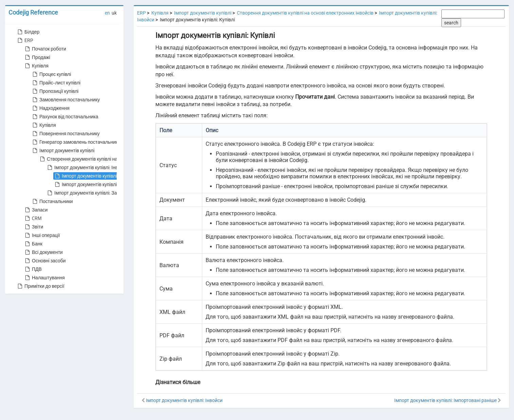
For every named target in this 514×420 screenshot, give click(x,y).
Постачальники (52, 201)
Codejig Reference (33, 12)
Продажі (37, 57)
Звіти (33, 227)
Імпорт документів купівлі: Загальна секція (96, 193)
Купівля (36, 66)
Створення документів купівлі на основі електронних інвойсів (109, 159)
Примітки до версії (40, 286)
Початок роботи (45, 49)
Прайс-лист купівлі (56, 83)
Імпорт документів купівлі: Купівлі (94, 176)
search (451, 23)
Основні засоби (45, 261)
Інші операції (42, 235)
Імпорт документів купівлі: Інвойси (87, 167)
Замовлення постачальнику (65, 100)
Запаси (36, 210)
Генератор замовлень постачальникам (78, 142)
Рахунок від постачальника (65, 117)
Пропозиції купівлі (55, 91)
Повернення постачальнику (65, 134)
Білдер (28, 32)
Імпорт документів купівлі (63, 151)
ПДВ (33, 269)
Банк (33, 244)
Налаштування (44, 278)
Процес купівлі (51, 74)
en (107, 13)
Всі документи (43, 252)
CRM (33, 218)
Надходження (50, 108)
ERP (25, 40)
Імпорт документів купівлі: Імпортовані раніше (107, 184)
